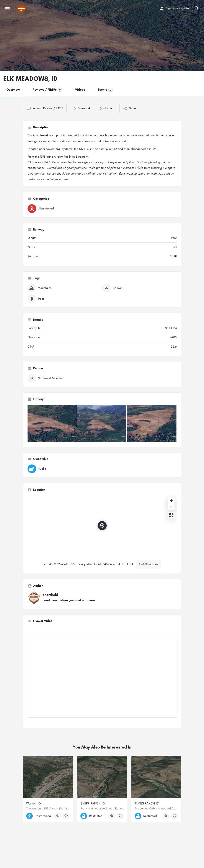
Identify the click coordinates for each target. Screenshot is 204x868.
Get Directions (149, 564)
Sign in (170, 8)
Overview (13, 90)
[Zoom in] (171, 501)
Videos (80, 90)
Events (105, 90)
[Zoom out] (171, 507)
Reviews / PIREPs (47, 90)
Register (184, 8)
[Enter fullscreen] (171, 515)
